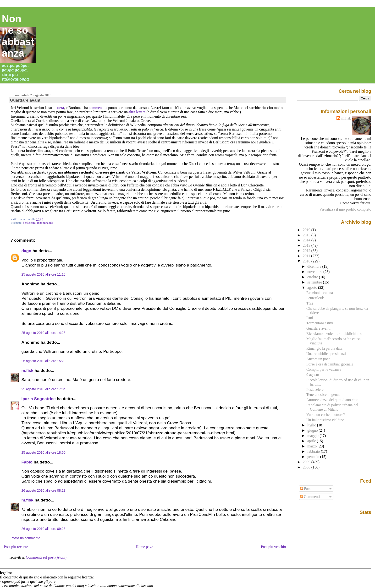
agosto (313, 287)
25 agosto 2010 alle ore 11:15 (43, 274)
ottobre (313, 277)
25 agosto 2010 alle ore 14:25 (43, 333)
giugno (313, 430)
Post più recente (16, 547)
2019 (307, 230)
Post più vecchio (273, 547)
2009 (307, 462)
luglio (312, 425)
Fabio (27, 462)
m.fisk (27, 370)
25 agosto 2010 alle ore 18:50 (43, 452)
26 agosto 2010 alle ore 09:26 (43, 529)
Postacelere (315, 389)
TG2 (310, 303)
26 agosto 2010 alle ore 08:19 (43, 490)
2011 (307, 256)
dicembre (315, 266)
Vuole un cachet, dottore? (326, 415)
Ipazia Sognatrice (38, 399)
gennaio (314, 457)
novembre (315, 272)
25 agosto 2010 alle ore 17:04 (43, 389)
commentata (98, 108)
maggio (313, 436)
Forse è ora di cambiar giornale (330, 364)
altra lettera (137, 112)
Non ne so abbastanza (18, 36)
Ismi (310, 318)
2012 (307, 251)
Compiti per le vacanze (324, 369)
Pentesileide (315, 298)
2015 (307, 235)
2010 (307, 261)
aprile (312, 441)
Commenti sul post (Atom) (46, 557)
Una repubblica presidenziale (328, 354)
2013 (307, 245)
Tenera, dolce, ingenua (323, 395)
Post (305, 488)
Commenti (310, 497)
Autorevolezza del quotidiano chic (332, 400)
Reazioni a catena (320, 293)
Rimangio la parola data (324, 348)
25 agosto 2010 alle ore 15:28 (43, 361)
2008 (307, 467)
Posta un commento (25, 538)
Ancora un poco (318, 359)
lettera (59, 108)
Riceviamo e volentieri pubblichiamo (334, 334)
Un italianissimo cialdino (325, 420)
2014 (307, 240)
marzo (312, 446)
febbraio (314, 451)
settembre (315, 282)
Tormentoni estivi (320, 323)
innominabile (45, 223)
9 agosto (313, 375)
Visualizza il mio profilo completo (345, 209)
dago (26, 251)
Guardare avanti (26, 100)
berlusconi (29, 223)
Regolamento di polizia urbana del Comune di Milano (332, 407)
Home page (145, 547)
